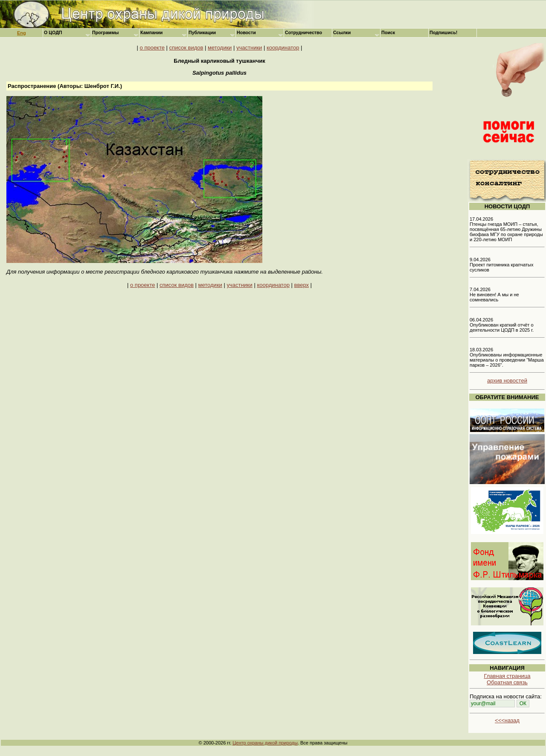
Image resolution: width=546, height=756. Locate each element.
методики (220, 48)
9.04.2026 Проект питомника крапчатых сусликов (502, 265)
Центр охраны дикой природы (265, 743)
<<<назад (507, 720)
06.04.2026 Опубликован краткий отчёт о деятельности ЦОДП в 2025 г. (502, 325)
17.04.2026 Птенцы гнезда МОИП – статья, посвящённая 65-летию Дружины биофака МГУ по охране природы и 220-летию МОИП (506, 229)
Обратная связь (507, 682)
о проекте (152, 48)
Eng (22, 33)
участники (249, 48)
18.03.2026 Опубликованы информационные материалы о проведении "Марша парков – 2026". (507, 357)
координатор (283, 48)
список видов (186, 48)
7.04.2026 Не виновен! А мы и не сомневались (494, 295)
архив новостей (507, 381)
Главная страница (507, 676)
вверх (302, 285)
